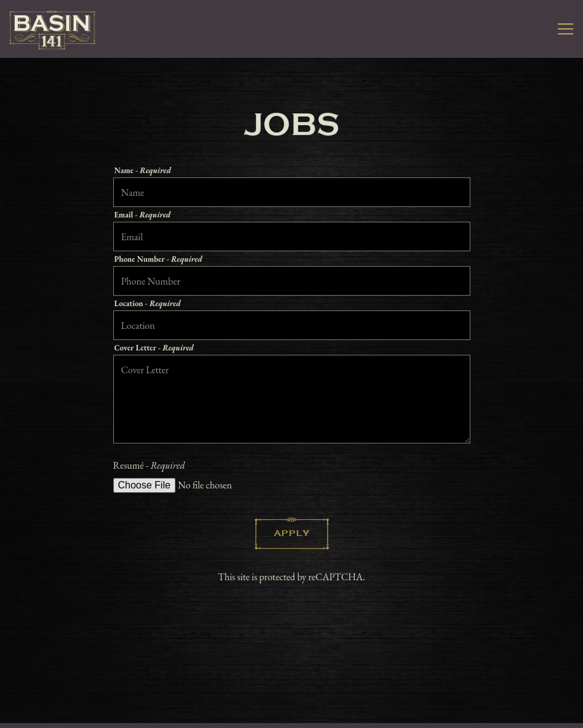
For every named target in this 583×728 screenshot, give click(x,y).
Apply (292, 535)
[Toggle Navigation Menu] (565, 29)
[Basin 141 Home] (52, 29)
